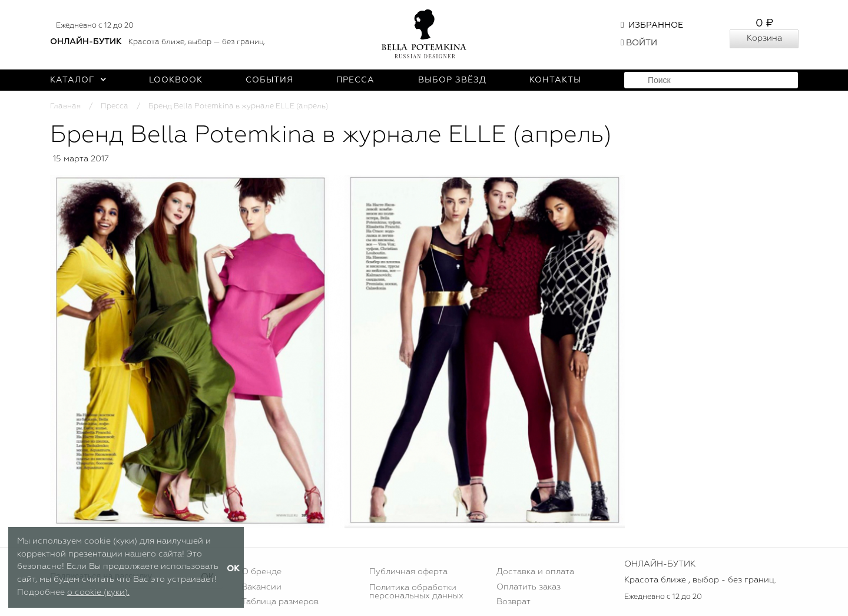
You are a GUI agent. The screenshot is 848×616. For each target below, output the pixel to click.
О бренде (261, 572)
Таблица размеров (280, 602)
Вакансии (261, 587)
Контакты (555, 80)
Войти (639, 43)
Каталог (78, 80)
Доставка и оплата (535, 572)
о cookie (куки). (98, 592)
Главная (65, 106)
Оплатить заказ (529, 587)
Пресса (355, 80)
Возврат (514, 602)
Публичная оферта (408, 572)
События (269, 80)
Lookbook (176, 80)
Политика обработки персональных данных (416, 592)
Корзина (764, 38)
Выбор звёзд (452, 80)
